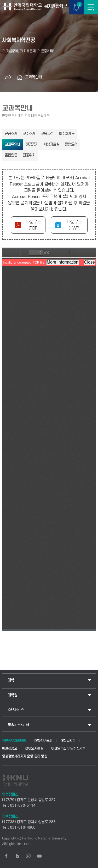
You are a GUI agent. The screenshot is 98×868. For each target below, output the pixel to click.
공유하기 (8, 77)
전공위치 (29, 155)
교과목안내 (34, 77)
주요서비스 (16, 710)
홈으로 (20, 77)
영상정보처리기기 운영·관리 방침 (25, 756)
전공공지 (32, 144)
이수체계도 (67, 134)
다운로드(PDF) (33, 225)
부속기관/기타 (18, 725)
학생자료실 (51, 144)
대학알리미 (68, 741)
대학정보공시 (43, 741)
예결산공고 (10, 748)
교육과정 (47, 134)
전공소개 (11, 134)
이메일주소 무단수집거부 (68, 748)
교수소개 (29, 134)
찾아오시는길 (34, 748)
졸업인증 (11, 155)
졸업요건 (71, 144)
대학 (11, 680)
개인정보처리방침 (14, 741)
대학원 (13, 695)
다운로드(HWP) (74, 225)
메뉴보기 (91, 7)
